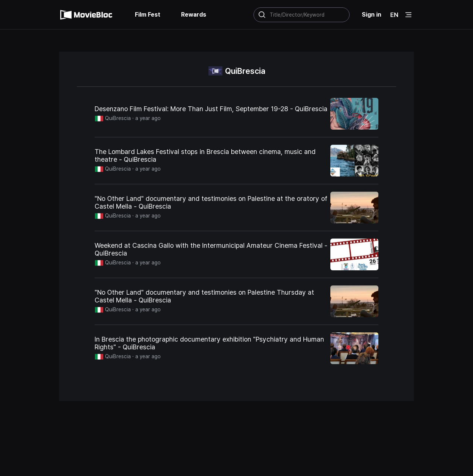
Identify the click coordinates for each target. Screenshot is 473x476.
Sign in (372, 15)
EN (394, 15)
